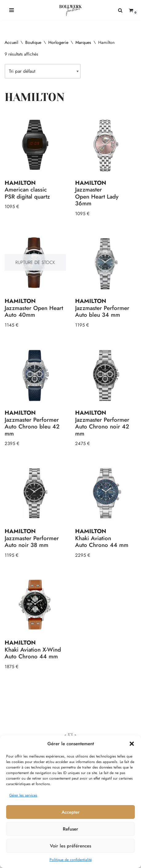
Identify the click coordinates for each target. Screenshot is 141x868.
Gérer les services (23, 795)
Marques (83, 42)
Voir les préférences (70, 846)
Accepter (71, 812)
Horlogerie (58, 42)
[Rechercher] (120, 10)
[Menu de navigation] (12, 10)
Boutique (33, 42)
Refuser (70, 829)
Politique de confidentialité (71, 860)
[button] (132, 744)
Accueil (11, 42)
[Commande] (43, 71)
